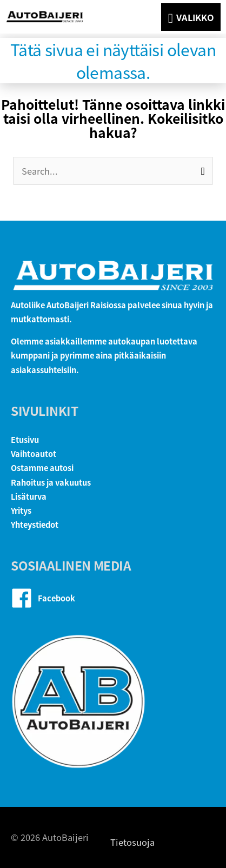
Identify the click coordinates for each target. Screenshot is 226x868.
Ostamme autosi (42, 468)
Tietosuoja (132, 842)
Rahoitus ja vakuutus (51, 482)
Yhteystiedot (35, 524)
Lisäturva (29, 496)
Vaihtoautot (34, 453)
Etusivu (25, 439)
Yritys (21, 510)
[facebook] (113, 598)
